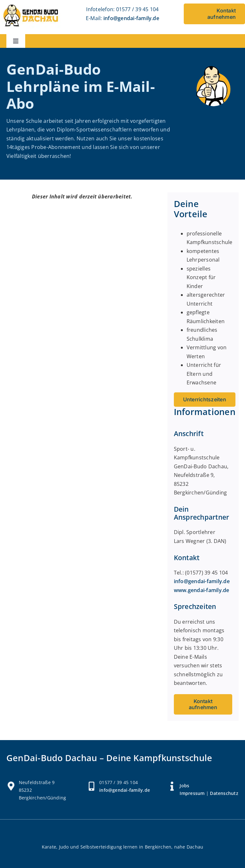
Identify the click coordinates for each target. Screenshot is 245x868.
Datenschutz (224, 793)
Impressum (192, 793)
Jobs (184, 786)
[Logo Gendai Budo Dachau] (31, 5)
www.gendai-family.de (202, 590)
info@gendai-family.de (131, 18)
